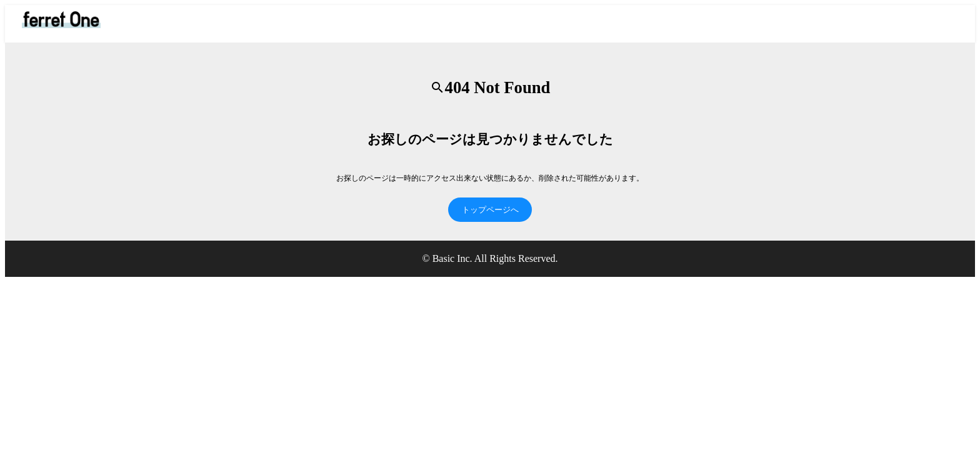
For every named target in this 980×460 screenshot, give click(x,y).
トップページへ (490, 210)
